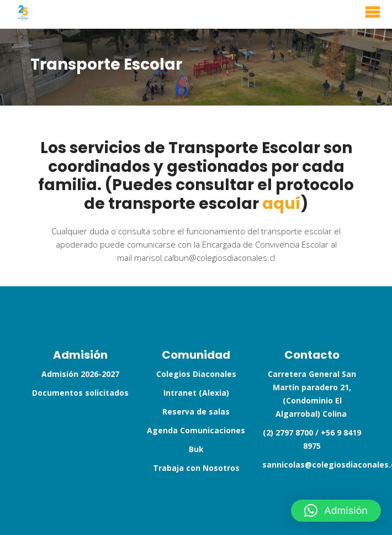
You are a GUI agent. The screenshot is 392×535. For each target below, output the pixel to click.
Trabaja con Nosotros (196, 468)
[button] (336, 511)
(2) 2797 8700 (288, 432)
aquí (281, 204)
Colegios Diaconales (196, 374)
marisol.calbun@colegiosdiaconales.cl (205, 258)
